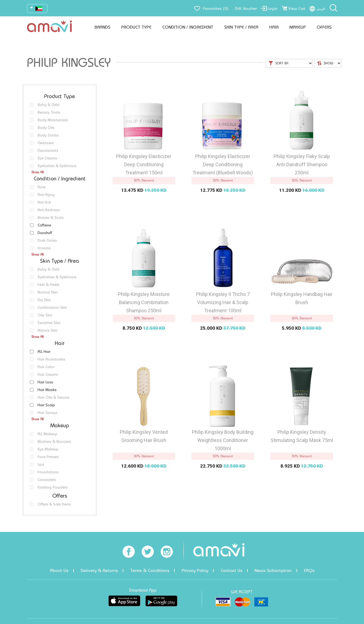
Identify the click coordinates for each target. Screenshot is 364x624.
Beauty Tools (49, 112)
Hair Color (46, 367)
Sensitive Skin (49, 323)
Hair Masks (47, 390)
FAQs (309, 570)
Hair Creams (48, 375)
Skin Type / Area (241, 27)
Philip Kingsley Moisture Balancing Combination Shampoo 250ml (144, 302)
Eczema (44, 248)
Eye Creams (47, 158)
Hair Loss (45, 382)
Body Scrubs (48, 135)
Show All (38, 172)
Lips (41, 464)
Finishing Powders (53, 487)
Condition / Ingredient (188, 27)
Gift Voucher (246, 8)
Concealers (47, 480)
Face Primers (48, 457)
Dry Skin (44, 300)
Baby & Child (48, 105)
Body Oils (46, 128)
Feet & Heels (48, 285)
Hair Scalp (46, 405)
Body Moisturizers (53, 120)
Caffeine (44, 225)
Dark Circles (47, 240)
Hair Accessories (51, 359)
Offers (324, 27)
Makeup (298, 27)
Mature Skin (48, 330)
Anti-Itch (44, 202)
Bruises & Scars (51, 218)
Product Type (136, 27)
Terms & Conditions (150, 570)
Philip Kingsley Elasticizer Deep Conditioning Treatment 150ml (144, 164)
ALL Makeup (48, 434)
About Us (59, 570)
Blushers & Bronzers (54, 442)
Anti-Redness (49, 210)
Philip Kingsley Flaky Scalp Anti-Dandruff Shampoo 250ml (302, 164)
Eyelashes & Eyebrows (57, 166)
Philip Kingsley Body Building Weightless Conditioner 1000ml (223, 440)
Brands (102, 27)
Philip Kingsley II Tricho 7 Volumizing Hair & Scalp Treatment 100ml (223, 302)
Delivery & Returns (99, 570)
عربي (321, 8)
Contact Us (231, 570)
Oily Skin (45, 315)
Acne (42, 187)
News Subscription (273, 570)
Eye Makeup (48, 449)
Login (273, 8)
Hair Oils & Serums (53, 397)
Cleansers (46, 143)
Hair (274, 27)
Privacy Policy (195, 570)
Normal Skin (48, 292)
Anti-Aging (46, 195)
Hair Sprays (48, 413)
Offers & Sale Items (54, 504)
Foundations (48, 472)
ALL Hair (44, 352)
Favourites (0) (216, 8)
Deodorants (48, 151)
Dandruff (45, 233)
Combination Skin (52, 308)
